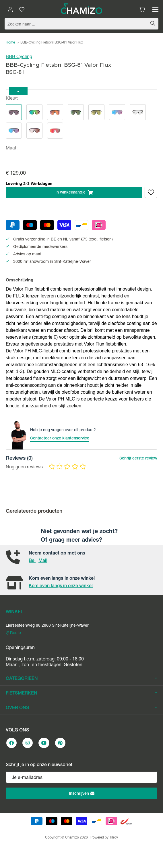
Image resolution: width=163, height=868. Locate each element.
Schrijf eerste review (138, 459)
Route (13, 633)
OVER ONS (81, 708)
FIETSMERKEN (81, 693)
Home (10, 43)
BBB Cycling (19, 57)
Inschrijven (82, 794)
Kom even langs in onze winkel (61, 586)
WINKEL (14, 612)
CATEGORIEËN (81, 679)
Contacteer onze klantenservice (60, 439)
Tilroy (114, 838)
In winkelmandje (74, 192)
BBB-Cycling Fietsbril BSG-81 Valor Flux (52, 43)
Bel (32, 561)
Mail (43, 561)
